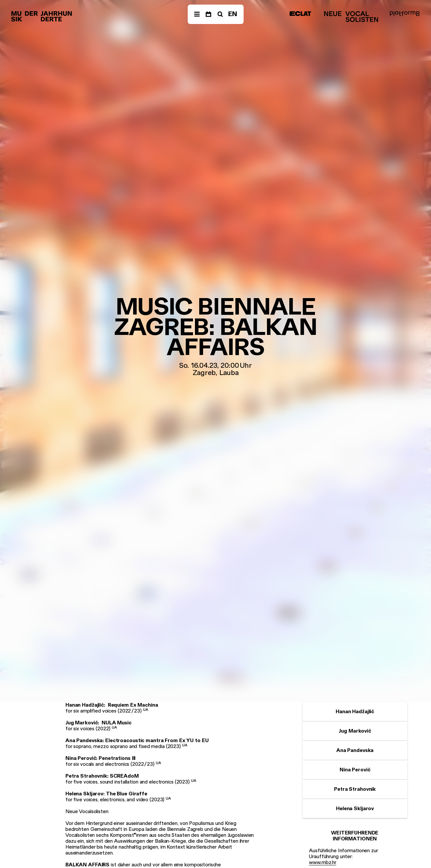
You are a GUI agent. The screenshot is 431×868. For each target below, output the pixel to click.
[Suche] (220, 14)
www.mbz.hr (323, 862)
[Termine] (208, 14)
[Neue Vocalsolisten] (351, 17)
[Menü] (197, 14)
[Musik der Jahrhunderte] (42, 17)
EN (233, 14)
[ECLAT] (300, 14)
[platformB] (405, 14)
